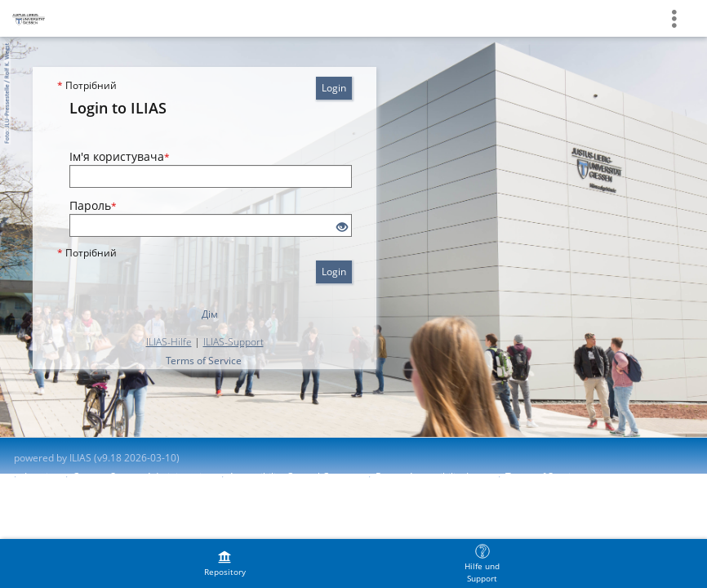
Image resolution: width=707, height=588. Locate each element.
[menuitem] (225, 563)
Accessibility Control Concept (294, 477)
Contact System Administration (143, 477)
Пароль (93, 205)
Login (334, 88)
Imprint (41, 477)
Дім (210, 314)
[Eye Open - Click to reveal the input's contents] (342, 227)
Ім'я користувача (120, 156)
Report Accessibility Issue (433, 477)
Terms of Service (204, 361)
